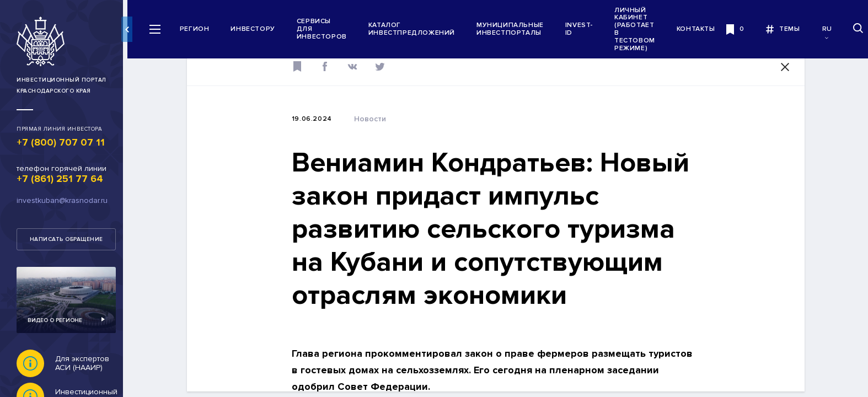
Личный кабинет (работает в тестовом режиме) (640, 29)
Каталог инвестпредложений (417, 29)
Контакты (701, 29)
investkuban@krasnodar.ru (62, 200)
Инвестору (258, 29)
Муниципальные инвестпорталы (515, 29)
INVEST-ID (584, 29)
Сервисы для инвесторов (327, 29)
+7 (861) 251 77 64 (60, 179)
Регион (200, 29)
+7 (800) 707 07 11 (61, 142)
